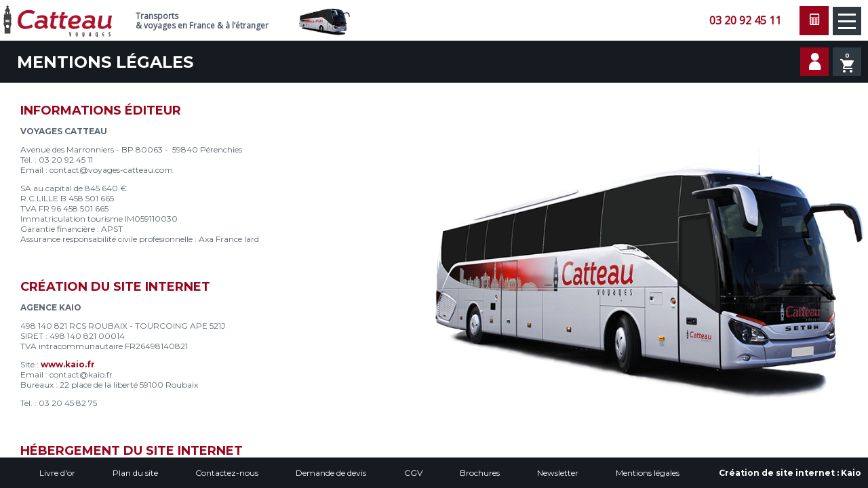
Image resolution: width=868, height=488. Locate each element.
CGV (413, 473)
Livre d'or (57, 473)
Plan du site (135, 473)
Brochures (480, 473)
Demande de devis (331, 473)
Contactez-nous (227, 473)
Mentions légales (648, 473)
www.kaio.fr (68, 364)
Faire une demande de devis (814, 21)
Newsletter (558, 473)
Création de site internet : (790, 473)
